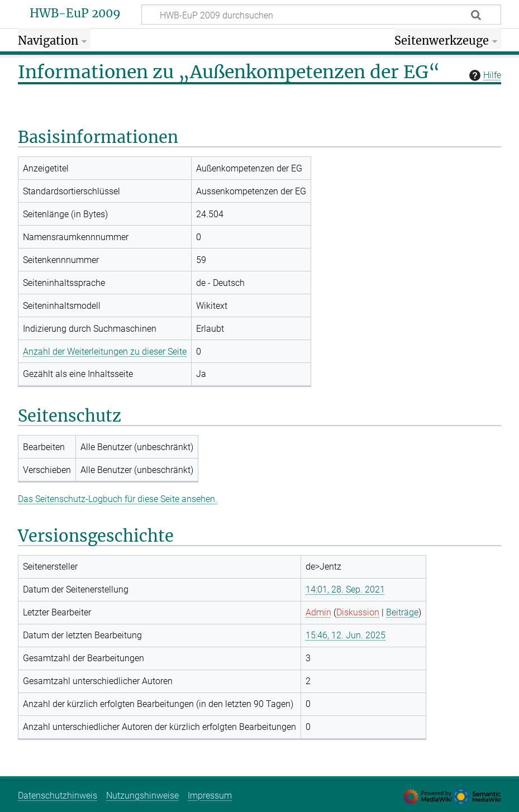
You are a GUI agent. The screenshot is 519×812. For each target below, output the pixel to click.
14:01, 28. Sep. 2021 (345, 589)
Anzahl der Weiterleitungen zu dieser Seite (105, 352)
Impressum (210, 796)
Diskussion (358, 612)
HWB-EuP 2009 (75, 13)
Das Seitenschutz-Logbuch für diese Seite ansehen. (118, 499)
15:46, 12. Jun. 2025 (346, 635)
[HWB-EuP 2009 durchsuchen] (321, 15)
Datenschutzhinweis (58, 796)
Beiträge (402, 612)
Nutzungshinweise (142, 796)
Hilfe (484, 75)
